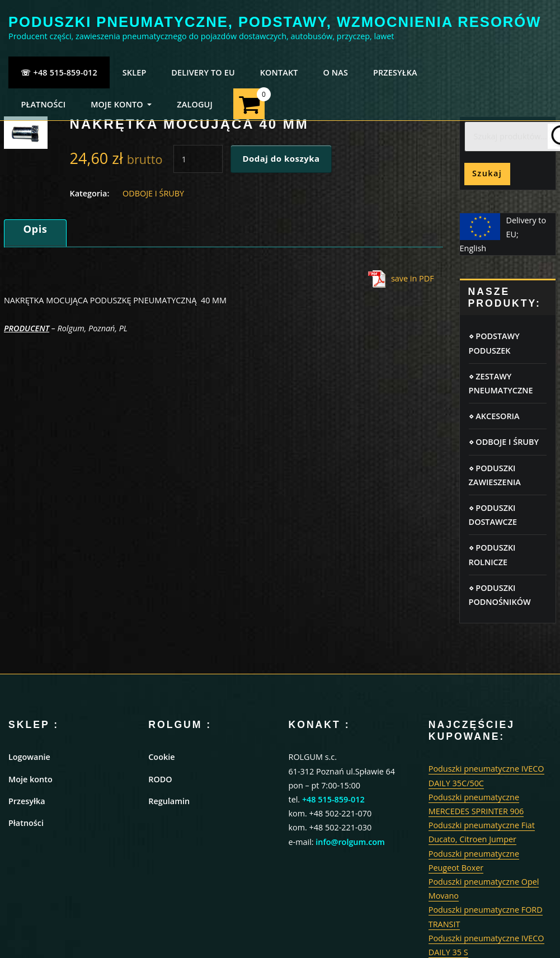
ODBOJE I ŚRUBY (153, 193)
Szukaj (487, 173)
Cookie (161, 757)
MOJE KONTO (121, 104)
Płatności (26, 823)
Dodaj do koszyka (281, 158)
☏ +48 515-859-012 (59, 72)
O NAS (335, 72)
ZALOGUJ (195, 104)
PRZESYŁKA (395, 72)
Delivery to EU (203, 72)
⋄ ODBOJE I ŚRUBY (504, 442)
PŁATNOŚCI (43, 104)
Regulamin (169, 801)
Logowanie (29, 757)
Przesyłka (27, 801)
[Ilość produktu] (198, 159)
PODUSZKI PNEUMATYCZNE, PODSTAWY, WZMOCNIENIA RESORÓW (275, 22)
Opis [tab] (35, 229)
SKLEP (135, 72)
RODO (160, 779)
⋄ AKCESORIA (494, 416)
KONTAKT (279, 72)
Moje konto (30, 779)
